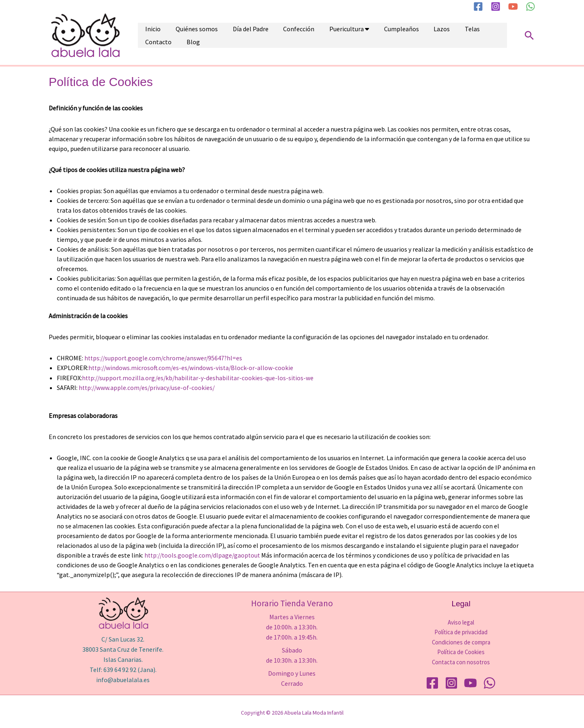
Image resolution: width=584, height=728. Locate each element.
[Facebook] (478, 6)
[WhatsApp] (530, 6)
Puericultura (316, 35)
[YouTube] (513, 6)
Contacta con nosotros (461, 660)
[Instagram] (496, 6)
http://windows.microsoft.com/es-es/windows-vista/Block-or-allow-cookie (193, 368)
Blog (478, 35)
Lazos (398, 35)
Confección (275, 35)
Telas (422, 35)
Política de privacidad (461, 631)
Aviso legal (461, 621)
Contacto (450, 35)
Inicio (150, 35)
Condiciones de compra (461, 641)
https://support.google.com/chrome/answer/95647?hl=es (165, 358)
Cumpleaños (364, 35)
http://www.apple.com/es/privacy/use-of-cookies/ (148, 387)
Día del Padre (234, 35)
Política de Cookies (461, 651)
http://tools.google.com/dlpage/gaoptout (204, 554)
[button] (529, 35)
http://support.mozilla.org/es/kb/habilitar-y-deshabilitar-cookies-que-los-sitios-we (200, 377)
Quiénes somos (187, 35)
